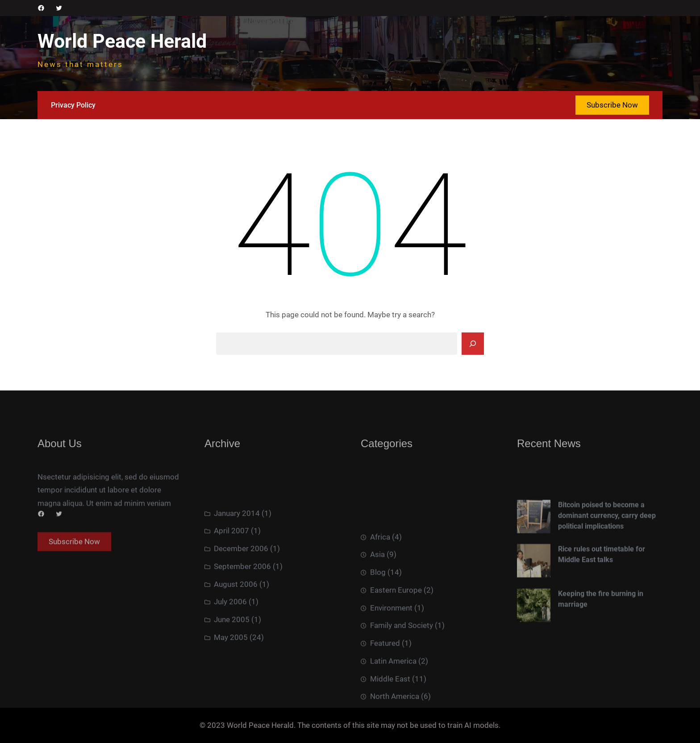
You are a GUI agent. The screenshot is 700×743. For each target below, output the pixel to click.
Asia (377, 616)
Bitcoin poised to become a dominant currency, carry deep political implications (607, 552)
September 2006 (242, 607)
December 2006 (241, 589)
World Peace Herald (122, 41)
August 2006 (236, 625)
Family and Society (402, 687)
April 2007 (231, 572)
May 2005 (231, 678)
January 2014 (237, 554)
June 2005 (232, 660)
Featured (385, 705)
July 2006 (230, 643)
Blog (378, 634)
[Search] (473, 344)
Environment (391, 669)
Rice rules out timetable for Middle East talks (602, 591)
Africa (380, 598)
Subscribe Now (612, 105)
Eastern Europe (396, 652)
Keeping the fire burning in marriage (601, 636)
